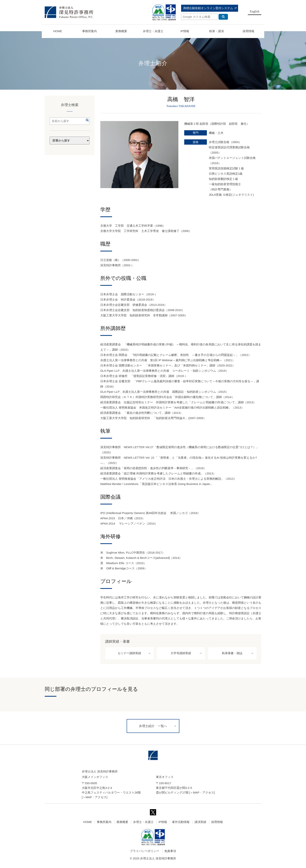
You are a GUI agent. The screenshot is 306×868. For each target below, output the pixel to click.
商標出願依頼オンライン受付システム (208, 8)
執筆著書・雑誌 (232, 654)
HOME (58, 31)
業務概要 (121, 31)
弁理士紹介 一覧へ (153, 728)
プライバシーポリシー (145, 853)
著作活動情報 (181, 824)
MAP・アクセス (96, 799)
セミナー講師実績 (129, 654)
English (255, 11)
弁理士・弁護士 (153, 31)
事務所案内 (104, 824)
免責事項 (170, 853)
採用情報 (217, 824)
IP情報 (163, 824)
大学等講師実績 (181, 654)
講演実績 (200, 824)
